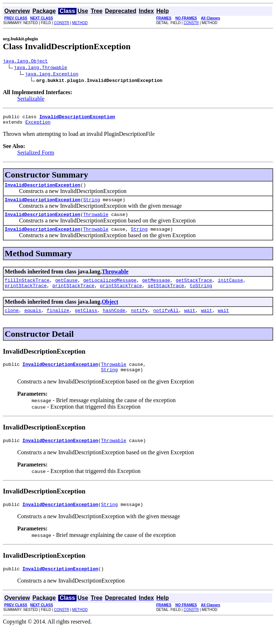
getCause (66, 289)
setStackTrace (166, 295)
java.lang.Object (25, 62)
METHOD (80, 23)
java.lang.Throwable (41, 68)
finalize (58, 321)
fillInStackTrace (27, 289)
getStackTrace (194, 289)
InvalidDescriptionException (43, 189)
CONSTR (61, 23)
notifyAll (166, 321)
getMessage (156, 289)
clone (12, 321)
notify (139, 321)
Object (110, 311)
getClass (86, 321)
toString (201, 295)
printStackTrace (26, 295)
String (91, 205)
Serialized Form (36, 156)
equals (33, 321)
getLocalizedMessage (110, 289)
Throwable (96, 221)
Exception (38, 125)
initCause (230, 289)
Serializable (31, 100)
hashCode (114, 321)
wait (190, 321)
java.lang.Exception (52, 75)
